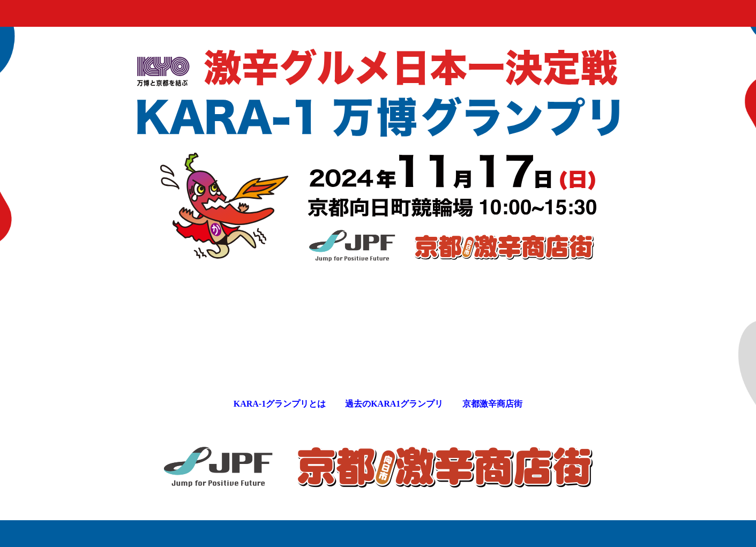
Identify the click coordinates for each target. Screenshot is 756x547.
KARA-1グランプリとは (280, 404)
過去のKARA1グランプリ (394, 404)
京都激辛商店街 (492, 404)
